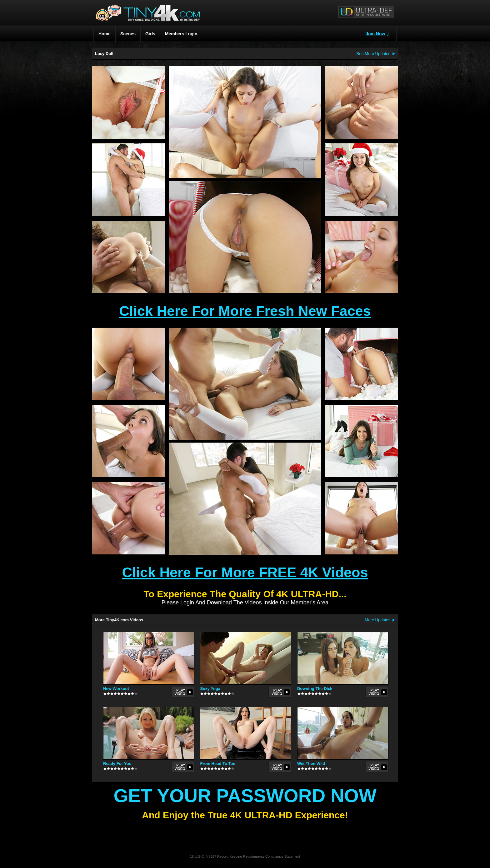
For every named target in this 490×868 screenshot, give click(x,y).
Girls (150, 34)
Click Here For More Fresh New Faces (245, 311)
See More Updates (373, 54)
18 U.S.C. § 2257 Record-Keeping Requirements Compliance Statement (245, 856)
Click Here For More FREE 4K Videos (245, 572)
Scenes (128, 34)
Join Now (377, 34)
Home (105, 34)
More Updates (377, 620)
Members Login (181, 34)
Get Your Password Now (245, 796)
